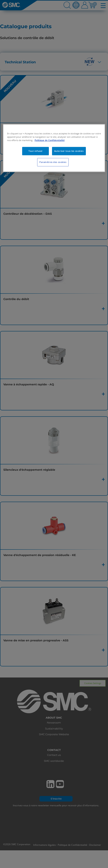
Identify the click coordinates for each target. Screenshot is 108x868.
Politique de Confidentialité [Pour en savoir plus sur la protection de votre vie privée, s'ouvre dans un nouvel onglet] (50, 140)
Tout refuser (36, 151)
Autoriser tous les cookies (69, 151)
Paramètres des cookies (53, 162)
